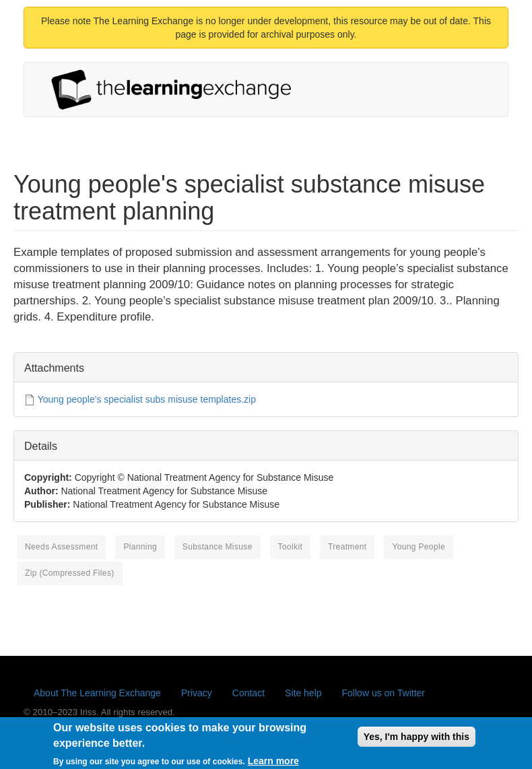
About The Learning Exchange (97, 693)
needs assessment (61, 547)
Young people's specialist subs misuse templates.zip (147, 399)
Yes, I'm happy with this (417, 740)
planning (140, 547)
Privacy (197, 693)
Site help (303, 693)
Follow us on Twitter (384, 693)
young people (419, 547)
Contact (248, 693)
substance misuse (218, 547)
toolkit (291, 547)
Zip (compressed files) (70, 573)
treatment (347, 547)
